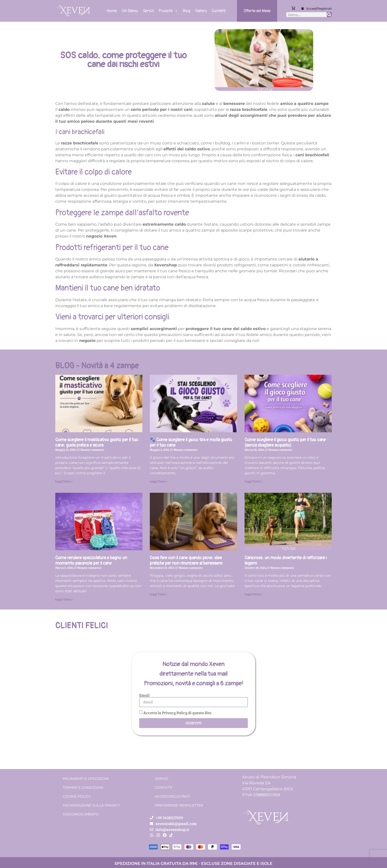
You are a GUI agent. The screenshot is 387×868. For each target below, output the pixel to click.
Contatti (219, 11)
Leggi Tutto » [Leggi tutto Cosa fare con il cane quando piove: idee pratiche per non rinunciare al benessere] (158, 594)
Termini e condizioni (83, 788)
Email (144, 695)
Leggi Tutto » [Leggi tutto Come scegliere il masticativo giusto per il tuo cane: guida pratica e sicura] (64, 481)
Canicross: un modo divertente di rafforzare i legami (286, 561)
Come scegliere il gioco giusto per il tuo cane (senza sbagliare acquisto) (285, 443)
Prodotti (168, 11)
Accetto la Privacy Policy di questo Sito (177, 713)
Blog (187, 11)
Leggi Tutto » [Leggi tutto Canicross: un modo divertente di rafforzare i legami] (253, 594)
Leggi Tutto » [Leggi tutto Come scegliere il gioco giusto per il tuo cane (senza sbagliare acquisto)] (253, 481)
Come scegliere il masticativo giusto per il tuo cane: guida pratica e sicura (97, 443)
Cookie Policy (77, 796)
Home (112, 11)
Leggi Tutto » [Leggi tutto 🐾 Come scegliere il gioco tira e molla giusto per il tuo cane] (158, 481)
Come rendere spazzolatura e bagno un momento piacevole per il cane (91, 561)
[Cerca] (329, 15)
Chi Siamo (130, 11)
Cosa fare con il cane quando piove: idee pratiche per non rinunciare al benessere (186, 561)
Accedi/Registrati (319, 9)
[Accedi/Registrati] (303, 8)
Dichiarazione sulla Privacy (91, 805)
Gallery (201, 11)
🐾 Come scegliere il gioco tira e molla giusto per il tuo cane (191, 443)
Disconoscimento (81, 814)
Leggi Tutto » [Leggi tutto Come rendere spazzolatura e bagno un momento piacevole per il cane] (64, 599)
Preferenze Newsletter (179, 805)
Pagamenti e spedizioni (86, 779)
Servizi (148, 11)
